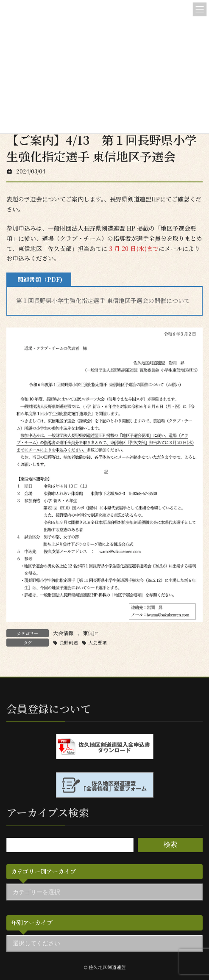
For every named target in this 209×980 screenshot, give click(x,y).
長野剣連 (69, 643)
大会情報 (63, 633)
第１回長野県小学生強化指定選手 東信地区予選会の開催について (103, 300)
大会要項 (98, 643)
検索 (170, 845)
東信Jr (90, 633)
